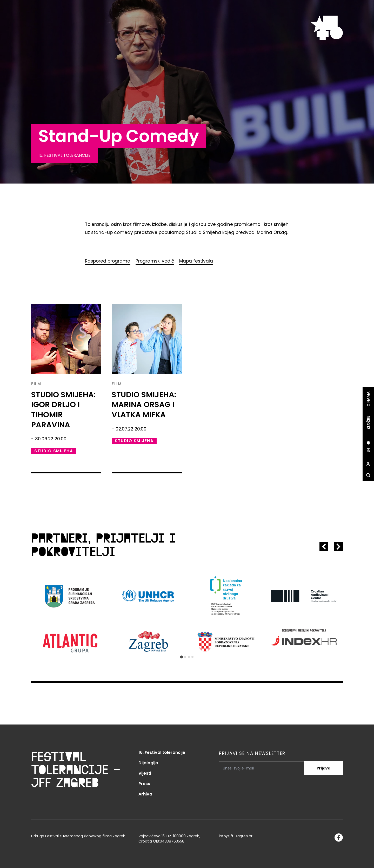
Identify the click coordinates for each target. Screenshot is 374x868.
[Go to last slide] (324, 546)
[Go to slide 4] (192, 657)
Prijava (323, 768)
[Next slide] (338, 546)
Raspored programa (108, 261)
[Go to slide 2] (185, 657)
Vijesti (145, 773)
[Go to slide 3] (189, 657)
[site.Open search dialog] (368, 475)
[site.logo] (327, 28)
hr (368, 443)
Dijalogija (148, 763)
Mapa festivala (196, 261)
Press (144, 784)
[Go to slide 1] (181, 657)
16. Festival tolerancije (162, 752)
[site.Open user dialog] (368, 464)
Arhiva (145, 794)
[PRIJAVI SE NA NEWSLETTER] (262, 768)
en (368, 451)
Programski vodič (155, 261)
